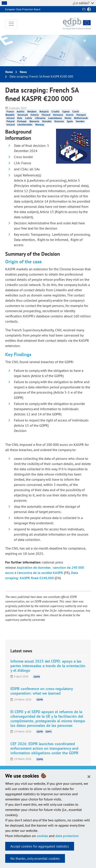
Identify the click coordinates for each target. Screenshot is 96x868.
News (23, 72)
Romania (34, 121)
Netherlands (81, 118)
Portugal (22, 121)
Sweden (80, 121)
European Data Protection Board (23, 9)
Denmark (23, 115)
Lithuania (40, 118)
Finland (46, 115)
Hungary (81, 115)
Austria (21, 111)
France (10, 111)
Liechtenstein (25, 124)
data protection (67, 836)
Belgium (32, 111)
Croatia (55, 111)
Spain (70, 121)
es (84, 9)
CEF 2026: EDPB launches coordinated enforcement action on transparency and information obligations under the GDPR (44, 748)
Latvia (29, 118)
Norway (40, 124)
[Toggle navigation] (11, 24)
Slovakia (47, 121)
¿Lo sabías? (83, 3)
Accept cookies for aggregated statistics (40, 846)
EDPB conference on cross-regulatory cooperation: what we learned (42, 691)
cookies (42, 836)
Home (9, 72)
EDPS (49, 732)
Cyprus (66, 111)
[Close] (89, 776)
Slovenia (59, 121)
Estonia (35, 115)
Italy (20, 118)
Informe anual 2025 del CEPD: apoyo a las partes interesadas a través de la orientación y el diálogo (48, 666)
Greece (70, 115)
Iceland (11, 124)
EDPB (37, 676)
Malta (68, 118)
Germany (58, 115)
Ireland (10, 118)
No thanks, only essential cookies (35, 858)
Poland (10, 121)
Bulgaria (44, 111)
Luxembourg (55, 118)
